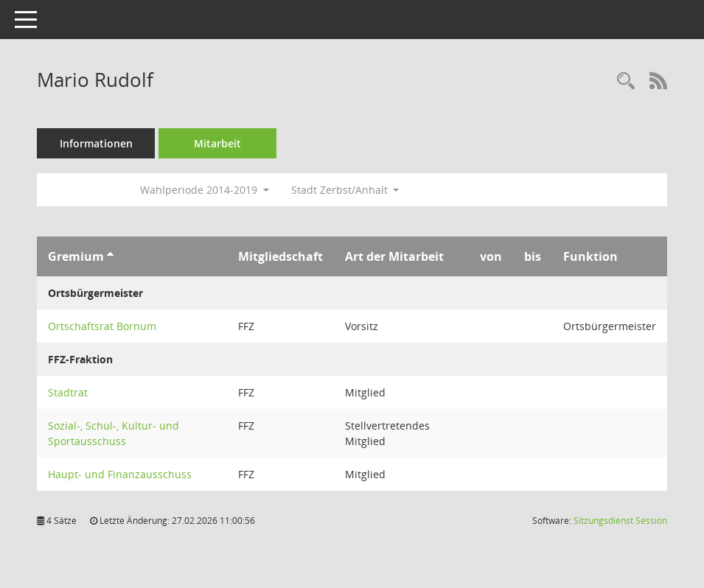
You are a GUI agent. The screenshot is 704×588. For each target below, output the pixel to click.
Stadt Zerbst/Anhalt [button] (345, 190)
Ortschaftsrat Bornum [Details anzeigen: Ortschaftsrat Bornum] (102, 326)
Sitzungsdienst (620, 521)
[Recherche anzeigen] (626, 81)
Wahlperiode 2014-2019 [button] (205, 190)
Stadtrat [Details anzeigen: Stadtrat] (68, 392)
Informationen (96, 143)
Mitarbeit (217, 143)
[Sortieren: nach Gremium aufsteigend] (110, 256)
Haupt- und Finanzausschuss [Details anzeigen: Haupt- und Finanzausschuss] (120, 474)
